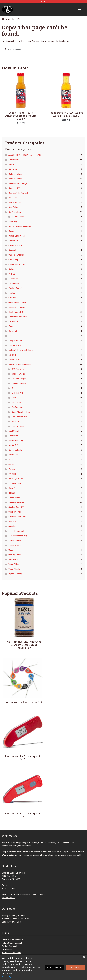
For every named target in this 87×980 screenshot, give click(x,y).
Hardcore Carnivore (17, 307)
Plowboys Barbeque (17, 479)
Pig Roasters (17, 407)
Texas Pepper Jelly (17, 531)
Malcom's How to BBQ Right (20, 350)
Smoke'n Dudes (15, 498)
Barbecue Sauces (16, 179)
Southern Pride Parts (17, 517)
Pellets (12, 469)
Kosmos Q (13, 331)
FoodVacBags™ (15, 288)
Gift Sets (12, 298)
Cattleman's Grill (15, 245)
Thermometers (15, 541)
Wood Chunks (14, 569)
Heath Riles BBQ (16, 312)
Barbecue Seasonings (18, 183)
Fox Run (12, 293)
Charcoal (12, 250)
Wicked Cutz (14, 559)
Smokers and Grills (17, 502)
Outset (11, 464)
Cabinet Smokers (19, 374)
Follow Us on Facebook (12, 943)
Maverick (12, 355)
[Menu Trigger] (79, 10)
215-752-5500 (43, 2)
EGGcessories (18, 217)
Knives (11, 326)
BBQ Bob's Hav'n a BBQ (19, 193)
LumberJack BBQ (16, 345)
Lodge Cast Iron (15, 341)
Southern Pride (15, 512)
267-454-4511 (8, 898)
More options (54, 967)
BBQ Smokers (18, 369)
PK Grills (12, 474)
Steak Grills (17, 422)
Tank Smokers (18, 426)
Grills (14, 388)
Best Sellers (14, 207)
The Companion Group (18, 536)
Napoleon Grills (15, 450)
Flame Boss (14, 283)
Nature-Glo (13, 455)
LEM (10, 336)
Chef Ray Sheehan (16, 255)
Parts (14, 398)
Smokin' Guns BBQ (16, 507)
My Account (7, 949)
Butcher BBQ (14, 241)
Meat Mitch (13, 436)
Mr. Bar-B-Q (13, 445)
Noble (11, 460)
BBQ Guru (12, 198)
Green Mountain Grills (18, 303)
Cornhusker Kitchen (17, 264)
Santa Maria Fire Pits (21, 412)
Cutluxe (12, 269)
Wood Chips (14, 564)
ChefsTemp (13, 260)
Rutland (12, 493)
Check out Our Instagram (13, 940)
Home (7, 19)
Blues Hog (13, 222)
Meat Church (14, 431)
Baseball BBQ (14, 188)
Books (11, 231)
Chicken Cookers (19, 383)
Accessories (14, 160)
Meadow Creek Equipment (20, 364)
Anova (11, 164)
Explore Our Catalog (11, 946)
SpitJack (12, 521)
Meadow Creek (15, 360)
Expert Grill (13, 279)
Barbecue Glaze (15, 174)
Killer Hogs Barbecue (18, 317)
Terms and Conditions (11, 953)
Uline (11, 550)
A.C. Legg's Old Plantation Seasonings (25, 155)
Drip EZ (12, 274)
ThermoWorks (14, 545)
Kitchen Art (13, 321)
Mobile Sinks (17, 393)
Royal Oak (13, 488)
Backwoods (13, 169)
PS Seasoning (15, 483)
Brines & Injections (17, 236)
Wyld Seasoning (15, 574)
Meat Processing (16, 440)
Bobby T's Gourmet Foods (20, 226)
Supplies (12, 526)
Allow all (76, 967)
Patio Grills (16, 402)
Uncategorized (15, 555)
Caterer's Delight (19, 379)
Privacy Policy (8, 977)
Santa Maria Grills (19, 417)
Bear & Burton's (15, 202)
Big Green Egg (15, 212)
